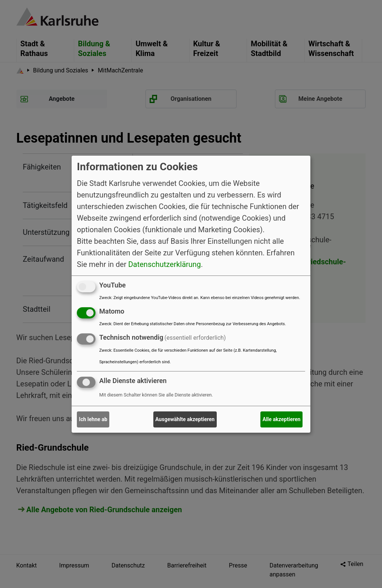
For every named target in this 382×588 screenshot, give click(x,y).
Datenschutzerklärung (165, 264)
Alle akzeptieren (282, 419)
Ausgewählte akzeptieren (185, 419)
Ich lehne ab (93, 419)
